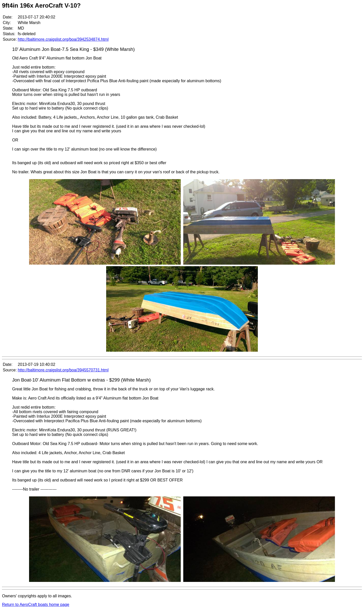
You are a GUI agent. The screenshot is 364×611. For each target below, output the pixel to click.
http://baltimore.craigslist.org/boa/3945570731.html (63, 370)
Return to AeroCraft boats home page (36, 605)
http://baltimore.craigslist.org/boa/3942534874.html (63, 39)
